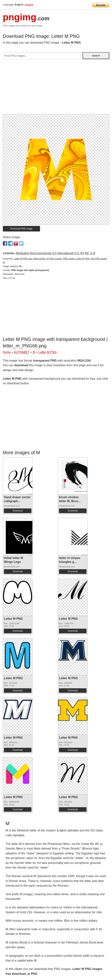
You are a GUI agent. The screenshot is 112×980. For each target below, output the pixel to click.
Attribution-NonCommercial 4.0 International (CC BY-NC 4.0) (55, 253)
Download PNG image (21, 229)
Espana (29, 5)
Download (18, 511)
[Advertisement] (56, 88)
